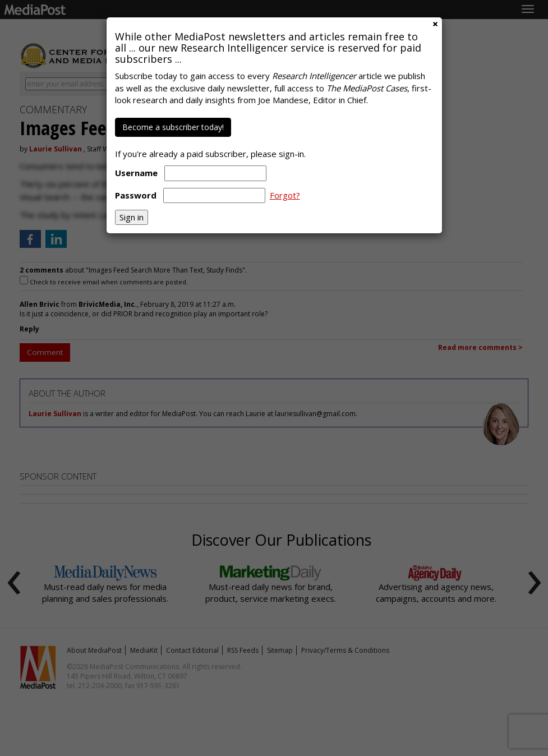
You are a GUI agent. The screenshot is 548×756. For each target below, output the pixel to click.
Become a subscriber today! (173, 127)
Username (136, 173)
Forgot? (285, 195)
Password (136, 195)
